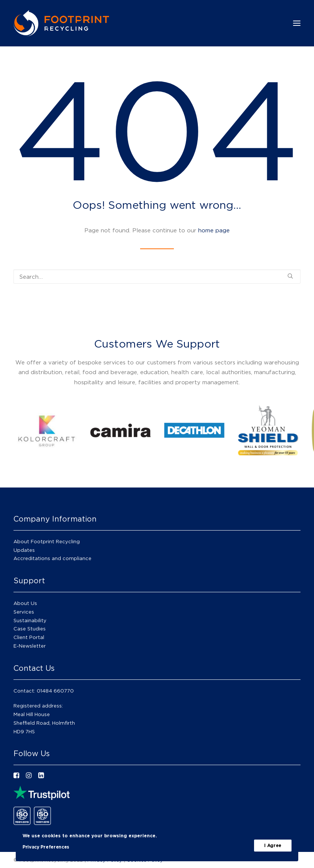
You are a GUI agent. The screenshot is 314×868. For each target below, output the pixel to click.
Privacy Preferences (46, 847)
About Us (25, 603)
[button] (290, 276)
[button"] (16, 776)
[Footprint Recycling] (61, 23)
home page (214, 230)
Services (24, 612)
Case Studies (30, 629)
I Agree (273, 845)
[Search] (157, 276)
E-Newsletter (30, 646)
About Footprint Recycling (47, 541)
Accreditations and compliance (52, 558)
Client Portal (29, 637)
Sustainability (30, 620)
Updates (24, 550)
